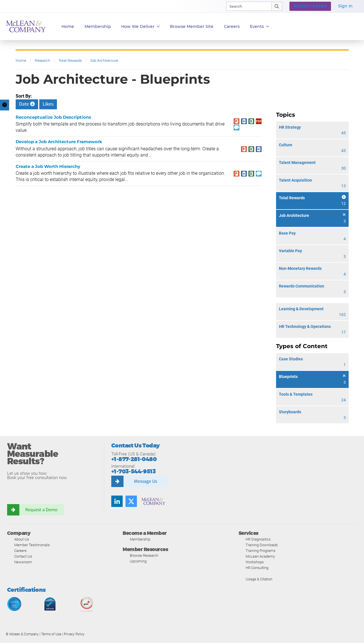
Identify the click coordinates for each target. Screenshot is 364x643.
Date (27, 104)
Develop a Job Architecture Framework (59, 142)
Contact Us (23, 556)
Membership (98, 26)
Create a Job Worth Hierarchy (48, 166)
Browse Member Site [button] (192, 26)
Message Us (145, 481)
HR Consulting (257, 568)
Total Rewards (70, 60)
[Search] (246, 6)
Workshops (255, 562)
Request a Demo (41, 510)
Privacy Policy (74, 634)
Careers (20, 551)
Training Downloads (262, 545)
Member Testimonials (32, 545)
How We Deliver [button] (140, 27)
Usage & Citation (259, 579)
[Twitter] (131, 501)
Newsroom (23, 562)
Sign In (345, 6)
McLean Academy (260, 556)
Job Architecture (104, 60)
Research (42, 60)
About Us (22, 539)
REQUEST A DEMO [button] (310, 6)
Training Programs (261, 551)
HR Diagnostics (258, 539)
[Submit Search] (277, 6)
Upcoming (138, 561)
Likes (48, 104)
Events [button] (259, 27)
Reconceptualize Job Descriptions (53, 117)
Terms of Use (51, 634)
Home (68, 26)
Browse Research (144, 555)
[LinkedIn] (117, 501)
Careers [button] (232, 26)
